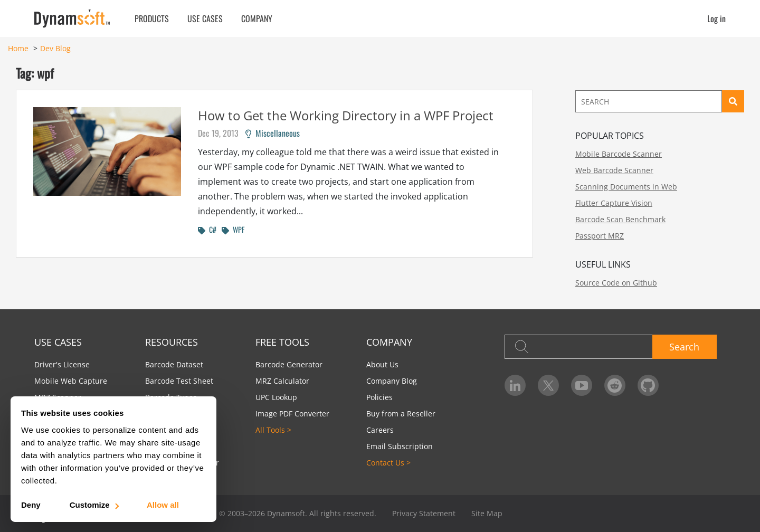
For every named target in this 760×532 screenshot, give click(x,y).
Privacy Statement (424, 513)
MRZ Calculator (282, 381)
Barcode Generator (289, 364)
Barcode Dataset (174, 364)
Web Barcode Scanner (614, 170)
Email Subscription (400, 446)
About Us (382, 364)
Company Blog (392, 381)
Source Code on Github (616, 283)
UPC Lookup (276, 397)
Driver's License (62, 364)
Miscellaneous (273, 133)
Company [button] (257, 18)
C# (207, 229)
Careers (380, 430)
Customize (94, 505)
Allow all (163, 505)
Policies (379, 397)
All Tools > (273, 430)
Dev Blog (55, 48)
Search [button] (684, 347)
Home (18, 48)
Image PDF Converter (292, 414)
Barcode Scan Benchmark (620, 219)
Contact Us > (388, 463)
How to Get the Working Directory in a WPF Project (346, 115)
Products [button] (152, 18)
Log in (716, 18)
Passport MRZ (600, 236)
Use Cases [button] (205, 18)
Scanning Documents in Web (626, 187)
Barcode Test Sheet (179, 381)
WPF (233, 229)
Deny (31, 505)
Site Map (487, 513)
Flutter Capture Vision (614, 203)
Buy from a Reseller (401, 414)
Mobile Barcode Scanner (619, 154)
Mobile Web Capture (71, 381)
